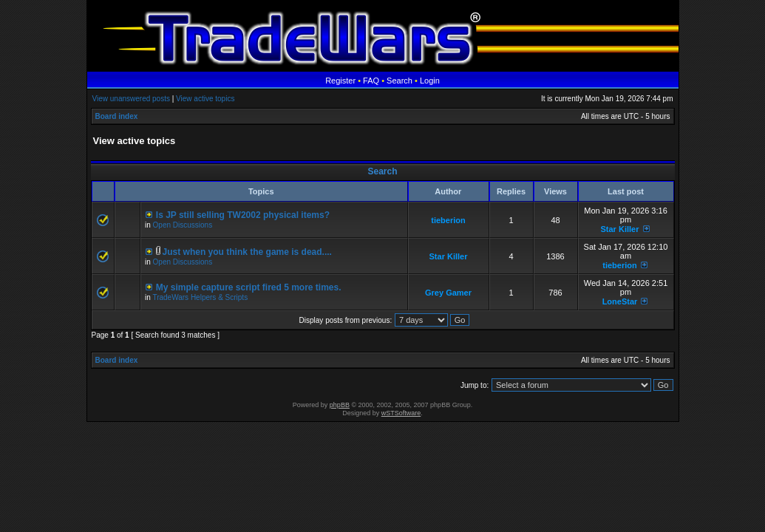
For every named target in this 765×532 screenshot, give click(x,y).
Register (340, 81)
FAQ (371, 81)
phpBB (340, 405)
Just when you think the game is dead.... (247, 252)
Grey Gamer (448, 293)
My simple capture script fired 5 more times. (249, 287)
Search (399, 81)
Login (430, 81)
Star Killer (619, 229)
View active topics (205, 99)
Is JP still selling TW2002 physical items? (243, 215)
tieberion (448, 220)
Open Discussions (183, 225)
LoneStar (620, 301)
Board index (117, 116)
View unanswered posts (131, 99)
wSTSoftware (401, 413)
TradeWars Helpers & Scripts (200, 297)
